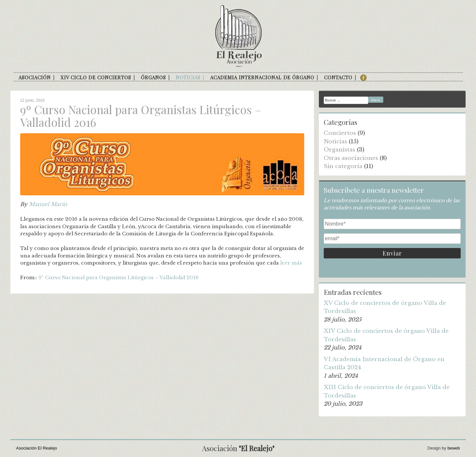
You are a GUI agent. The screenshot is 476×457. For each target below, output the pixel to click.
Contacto (338, 77)
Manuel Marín (48, 204)
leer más (291, 263)
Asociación (35, 77)
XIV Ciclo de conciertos (96, 77)
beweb (454, 448)
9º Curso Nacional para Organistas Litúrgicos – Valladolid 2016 (119, 277)
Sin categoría (343, 166)
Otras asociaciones (351, 158)
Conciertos (340, 133)
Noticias (188, 77)
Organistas (340, 150)
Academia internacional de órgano (262, 77)
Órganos (153, 77)
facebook (363, 78)
